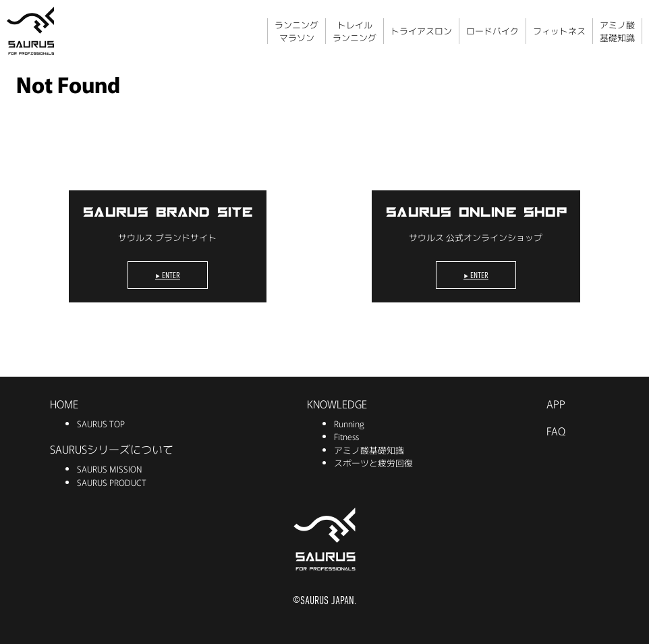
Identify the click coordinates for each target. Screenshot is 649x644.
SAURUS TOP (101, 424)
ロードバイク (492, 31)
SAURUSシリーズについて (112, 449)
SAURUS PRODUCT (112, 482)
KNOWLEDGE (337, 404)
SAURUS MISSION (109, 469)
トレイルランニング (355, 31)
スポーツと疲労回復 (373, 463)
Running (349, 424)
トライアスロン (421, 31)
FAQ (556, 431)
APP (556, 404)
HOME (64, 404)
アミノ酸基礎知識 (617, 31)
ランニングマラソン (297, 31)
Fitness (346, 436)
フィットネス (559, 31)
